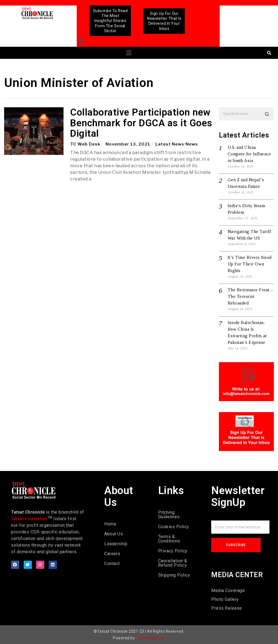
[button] (82, 42)
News (192, 144)
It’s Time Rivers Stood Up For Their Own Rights (250, 264)
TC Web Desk (85, 144)
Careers (112, 554)
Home (110, 524)
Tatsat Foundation (29, 519)
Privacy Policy (173, 551)
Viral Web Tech (152, 638)
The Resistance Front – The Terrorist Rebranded (250, 296)
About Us (114, 534)
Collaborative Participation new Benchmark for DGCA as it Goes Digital (141, 123)
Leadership (116, 544)
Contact (112, 564)
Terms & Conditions (169, 539)
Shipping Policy (174, 575)
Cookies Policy (174, 527)
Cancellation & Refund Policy (173, 563)
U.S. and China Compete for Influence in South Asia (249, 154)
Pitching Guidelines (169, 515)
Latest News (170, 144)
